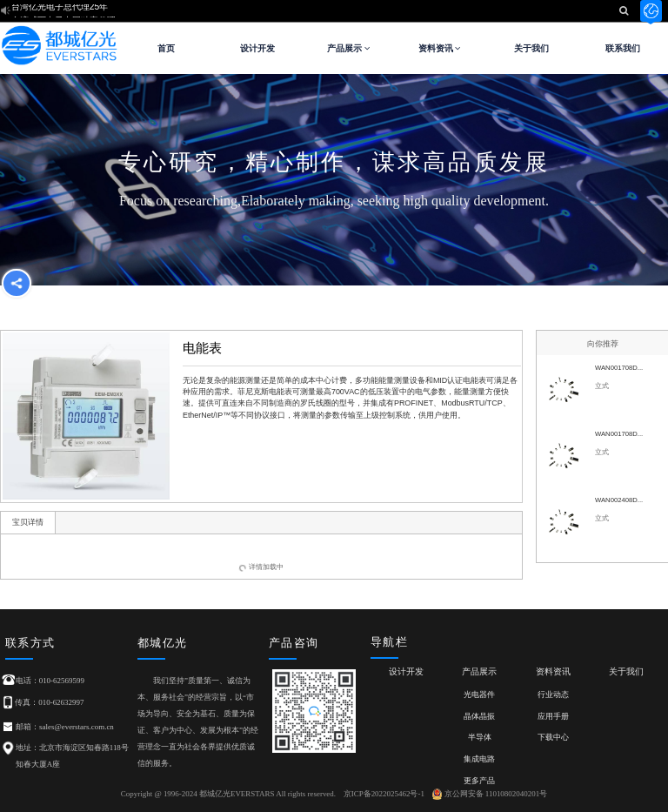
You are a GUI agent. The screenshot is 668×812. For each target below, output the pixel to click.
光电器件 (479, 695)
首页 (166, 48)
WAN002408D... (619, 500)
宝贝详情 (28, 522)
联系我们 (623, 48)
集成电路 (479, 759)
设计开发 (257, 48)
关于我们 (531, 48)
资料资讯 (440, 48)
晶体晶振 (479, 716)
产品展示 (349, 48)
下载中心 (553, 737)
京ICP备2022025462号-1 (384, 794)
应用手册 (553, 716)
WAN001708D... (619, 368)
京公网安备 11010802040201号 (490, 794)
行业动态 (553, 695)
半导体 (480, 737)
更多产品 (479, 781)
